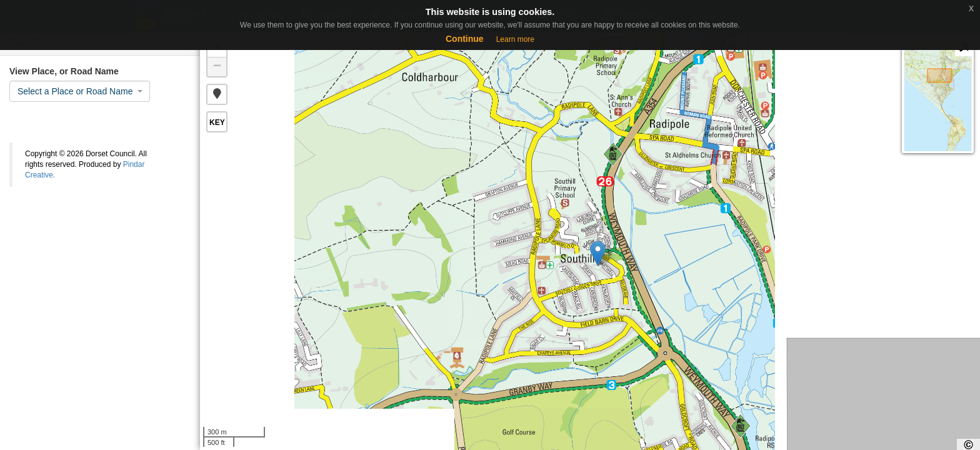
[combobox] (80, 91)
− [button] (217, 67)
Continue (465, 39)
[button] (217, 94)
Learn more (515, 39)
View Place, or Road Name (64, 71)
